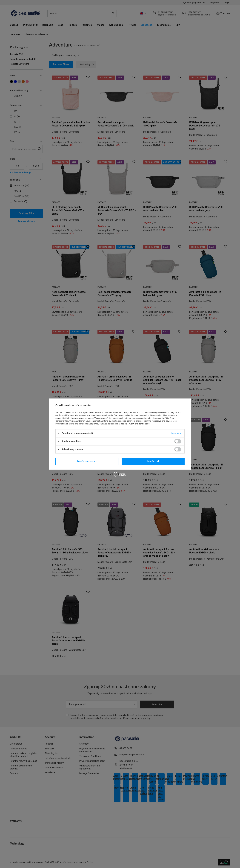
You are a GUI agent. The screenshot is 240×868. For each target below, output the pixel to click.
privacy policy (124, 415)
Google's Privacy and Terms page (134, 424)
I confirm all (153, 461)
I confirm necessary (87, 461)
